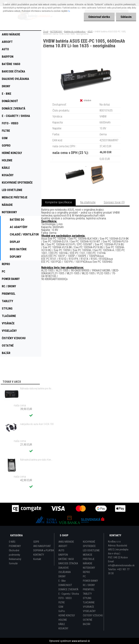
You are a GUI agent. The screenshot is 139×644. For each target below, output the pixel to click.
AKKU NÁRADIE (66, 542)
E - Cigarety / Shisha (69, 594)
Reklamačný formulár (15, 561)
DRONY (62, 576)
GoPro (62, 611)
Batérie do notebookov (75, 32)
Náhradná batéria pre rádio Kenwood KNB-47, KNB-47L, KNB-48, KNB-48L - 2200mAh (37, 460)
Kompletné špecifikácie (59, 202)
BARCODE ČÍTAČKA (68, 563)
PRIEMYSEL (89, 589)
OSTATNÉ (88, 620)
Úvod (46, 32)
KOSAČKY (63, 628)
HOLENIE (63, 620)
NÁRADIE (88, 563)
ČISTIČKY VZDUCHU (93, 615)
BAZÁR (87, 624)
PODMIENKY (15, 546)
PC (84, 576)
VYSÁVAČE (89, 607)
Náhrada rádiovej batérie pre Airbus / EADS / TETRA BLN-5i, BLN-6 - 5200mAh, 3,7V (37, 388)
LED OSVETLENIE (91, 550)
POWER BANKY (90, 581)
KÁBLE (62, 624)
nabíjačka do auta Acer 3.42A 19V (37, 424)
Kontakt (37, 559)
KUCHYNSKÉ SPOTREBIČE (89, 544)
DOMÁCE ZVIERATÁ (68, 589)
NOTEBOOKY (56, 32)
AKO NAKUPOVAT (42, 546)
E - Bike (62, 581)
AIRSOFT (63, 546)
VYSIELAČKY (89, 611)
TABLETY (87, 594)
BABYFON (63, 555)
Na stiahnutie (88, 202)
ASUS (90, 32)
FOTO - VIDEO (65, 598)
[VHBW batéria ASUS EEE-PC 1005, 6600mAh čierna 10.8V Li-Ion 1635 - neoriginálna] (85, 63)
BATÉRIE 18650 (66, 559)
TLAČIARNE (89, 602)
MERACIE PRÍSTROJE (89, 557)
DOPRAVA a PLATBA (44, 550)
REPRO (86, 572)
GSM (61, 607)
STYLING (87, 598)
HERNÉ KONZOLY (67, 615)
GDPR (36, 542)
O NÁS (12, 542)
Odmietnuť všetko (99, 17)
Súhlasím (126, 17)
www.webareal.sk (81, 641)
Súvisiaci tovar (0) (114, 202)
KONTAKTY (39, 555)
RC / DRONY (89, 585)
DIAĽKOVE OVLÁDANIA (65, 570)
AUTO (61, 550)
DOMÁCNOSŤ (65, 585)
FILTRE (62, 602)
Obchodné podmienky (14, 553)
